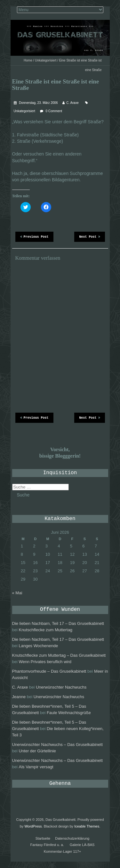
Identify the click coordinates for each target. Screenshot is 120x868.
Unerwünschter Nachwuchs (61, 687)
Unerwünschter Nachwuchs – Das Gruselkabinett (57, 745)
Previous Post (34, 236)
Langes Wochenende (38, 646)
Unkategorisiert (46, 60)
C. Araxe (72, 103)
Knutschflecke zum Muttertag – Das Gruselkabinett (59, 655)
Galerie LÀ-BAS (82, 845)
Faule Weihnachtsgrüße (69, 713)
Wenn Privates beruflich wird (45, 662)
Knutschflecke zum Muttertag (45, 630)
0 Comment (54, 111)
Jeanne (19, 697)
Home (28, 60)
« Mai (17, 593)
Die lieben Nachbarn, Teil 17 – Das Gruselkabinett (58, 623)
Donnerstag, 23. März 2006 (38, 103)
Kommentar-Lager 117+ (62, 851)
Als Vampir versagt (36, 767)
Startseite (43, 838)
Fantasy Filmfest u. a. (47, 845)
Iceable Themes (87, 826)
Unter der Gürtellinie (37, 751)
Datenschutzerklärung (72, 838)
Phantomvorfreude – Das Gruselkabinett (49, 671)
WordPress (33, 826)
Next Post (89, 236)
